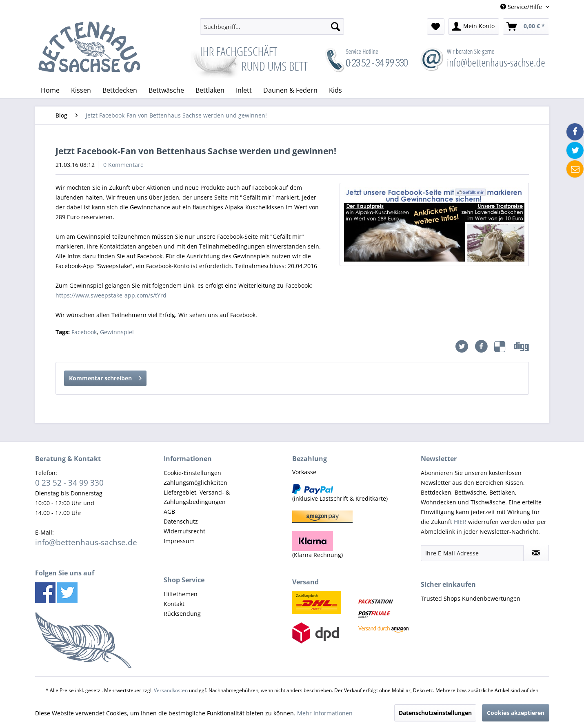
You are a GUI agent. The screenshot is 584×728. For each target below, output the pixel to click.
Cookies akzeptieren (516, 713)
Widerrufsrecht (184, 531)
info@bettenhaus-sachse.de (86, 542)
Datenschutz (181, 521)
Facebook (84, 332)
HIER (460, 522)
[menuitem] (272, 27)
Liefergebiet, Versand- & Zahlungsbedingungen (197, 497)
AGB (169, 512)
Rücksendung (182, 614)
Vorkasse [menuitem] (304, 472)
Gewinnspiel (117, 332)
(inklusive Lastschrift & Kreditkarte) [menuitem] (340, 493)
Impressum (179, 541)
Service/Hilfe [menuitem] (522, 7)
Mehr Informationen (325, 713)
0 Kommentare (123, 165)
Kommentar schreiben (105, 377)
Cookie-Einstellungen (192, 473)
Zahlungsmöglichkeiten (195, 483)
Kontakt (174, 604)
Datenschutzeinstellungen (435, 713)
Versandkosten (171, 690)
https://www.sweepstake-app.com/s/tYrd (111, 295)
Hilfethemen (181, 594)
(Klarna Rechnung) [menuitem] (318, 545)
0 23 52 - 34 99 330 (69, 483)
